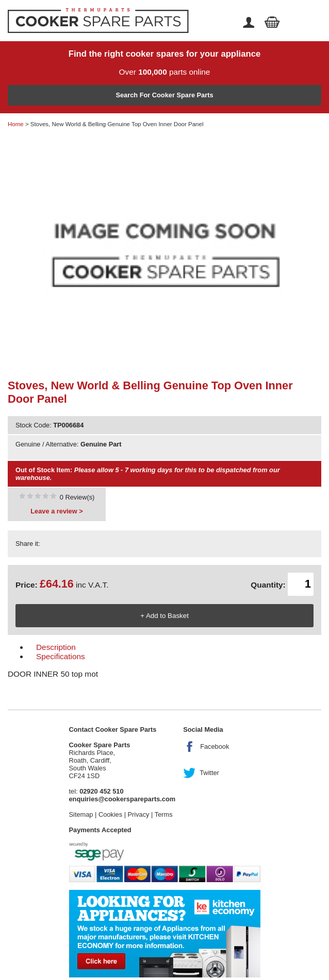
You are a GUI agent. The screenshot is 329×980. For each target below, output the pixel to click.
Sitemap (81, 814)
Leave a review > (56, 511)
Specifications (61, 656)
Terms (164, 814)
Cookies (110, 814)
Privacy (139, 814)
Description (56, 647)
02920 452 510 (101, 791)
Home (16, 124)
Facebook (215, 746)
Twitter (209, 773)
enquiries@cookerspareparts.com (122, 799)
